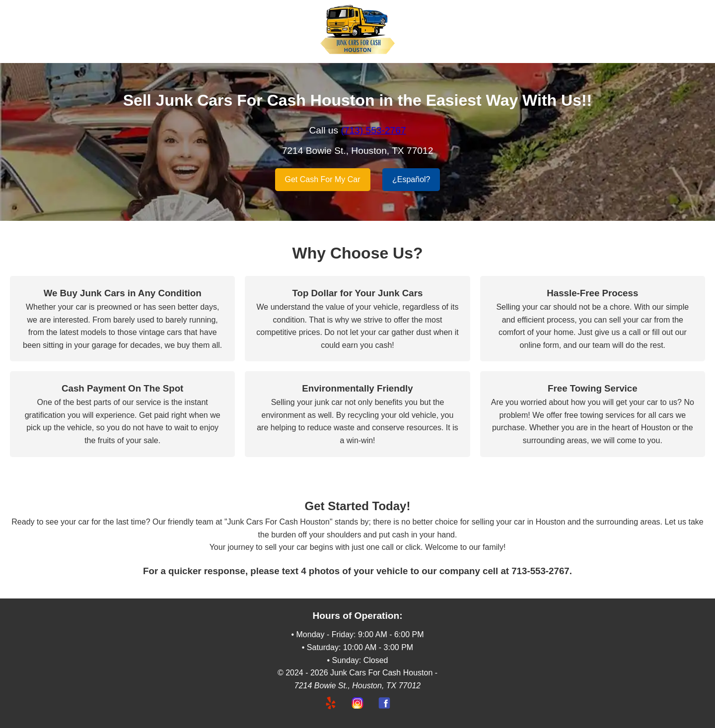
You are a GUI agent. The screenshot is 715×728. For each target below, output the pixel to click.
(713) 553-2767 (373, 130)
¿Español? (411, 179)
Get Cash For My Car (323, 179)
